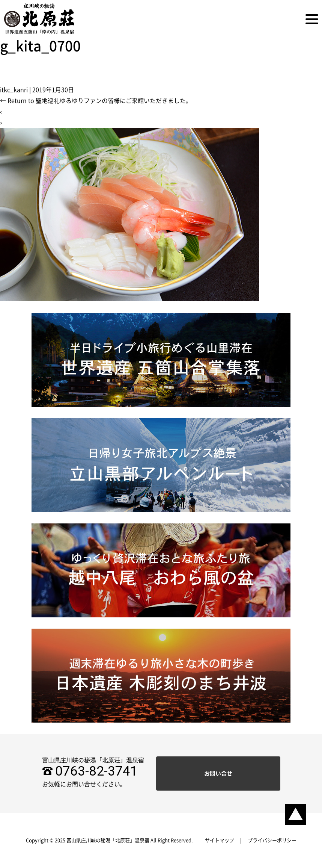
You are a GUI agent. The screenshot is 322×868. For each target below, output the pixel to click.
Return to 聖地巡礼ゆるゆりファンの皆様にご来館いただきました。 (96, 101)
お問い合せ (218, 773)
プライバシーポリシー (272, 840)
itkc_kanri (14, 90)
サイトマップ (220, 840)
